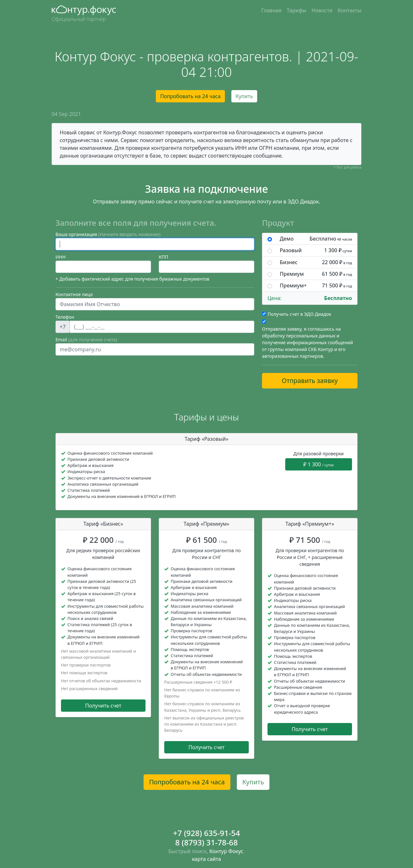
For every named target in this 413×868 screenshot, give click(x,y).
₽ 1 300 (318, 464)
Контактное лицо (74, 294)
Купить (244, 96)
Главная (272, 10)
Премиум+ (316, 286)
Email (86, 340)
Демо (316, 239)
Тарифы (297, 10)
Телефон (65, 317)
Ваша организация (108, 234)
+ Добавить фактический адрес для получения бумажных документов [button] (132, 279)
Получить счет (103, 706)
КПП (163, 257)
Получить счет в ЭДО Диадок (299, 314)
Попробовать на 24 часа (190, 96)
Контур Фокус (226, 851)
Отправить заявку (310, 381)
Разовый (316, 250)
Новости (322, 10)
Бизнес (316, 262)
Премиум (316, 274)
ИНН (60, 257)
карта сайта (206, 859)
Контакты (350, 10)
